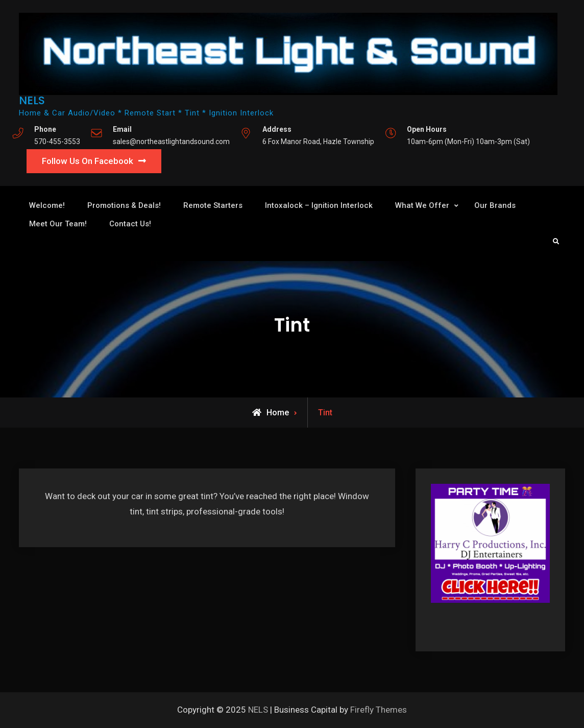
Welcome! (47, 205)
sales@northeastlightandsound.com (171, 142)
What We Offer (422, 205)
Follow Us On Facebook (88, 161)
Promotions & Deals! (124, 205)
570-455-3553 (57, 142)
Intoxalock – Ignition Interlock (319, 205)
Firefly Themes (379, 710)
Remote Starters (213, 205)
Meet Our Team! (58, 224)
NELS (32, 100)
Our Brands (495, 205)
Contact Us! (130, 224)
